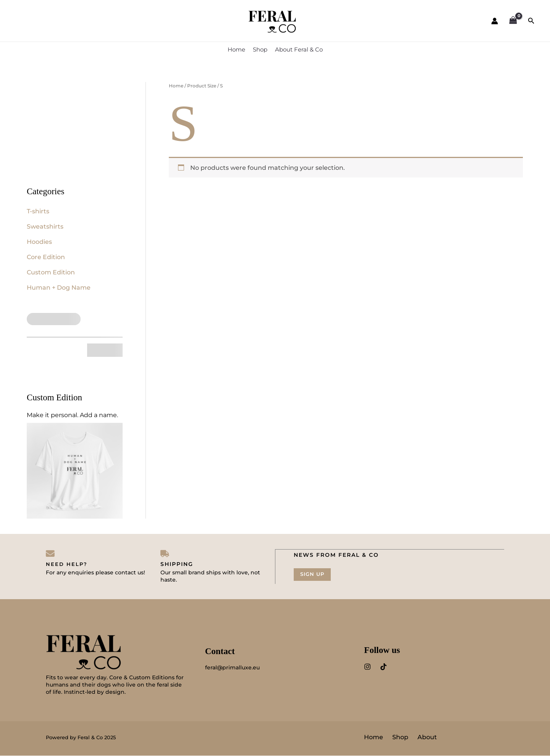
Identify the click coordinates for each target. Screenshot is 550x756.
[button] (531, 21)
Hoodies (39, 242)
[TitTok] (383, 667)
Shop (260, 49)
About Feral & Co (299, 49)
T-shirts (38, 211)
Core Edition (46, 257)
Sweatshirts (45, 226)
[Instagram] (367, 667)
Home (236, 49)
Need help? (67, 564)
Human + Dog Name (59, 288)
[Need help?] (50, 554)
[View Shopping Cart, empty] (513, 21)
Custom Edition (51, 272)
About (427, 737)
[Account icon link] (495, 21)
